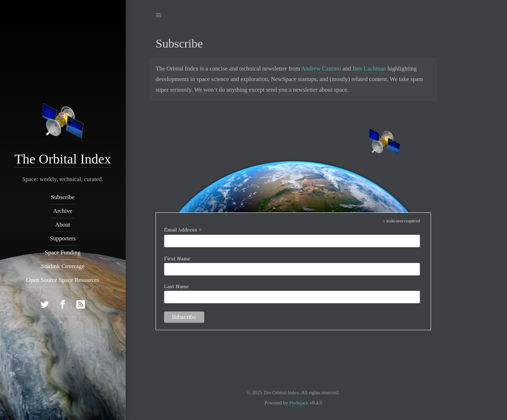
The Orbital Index (63, 159)
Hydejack (299, 403)
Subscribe (63, 197)
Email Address (183, 230)
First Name (177, 259)
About (63, 225)
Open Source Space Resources (63, 280)
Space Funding (63, 252)
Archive (63, 211)
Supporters (63, 238)
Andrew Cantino (321, 69)
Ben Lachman (369, 69)
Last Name (177, 286)
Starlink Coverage (63, 266)
